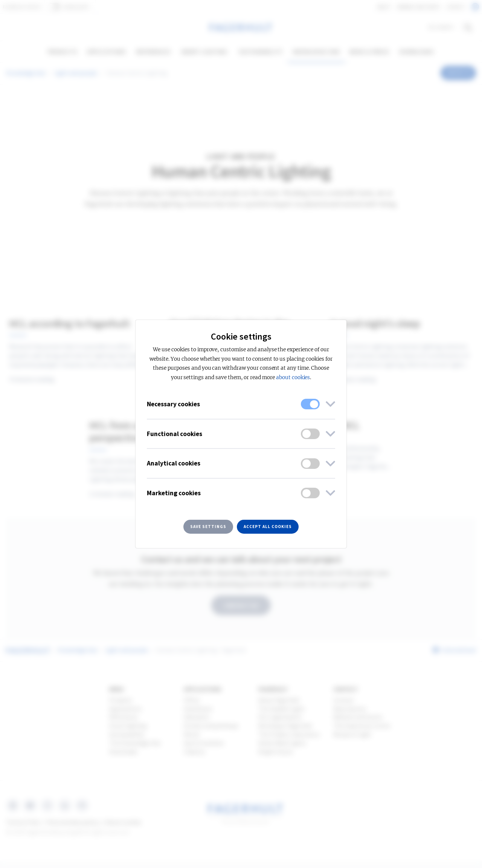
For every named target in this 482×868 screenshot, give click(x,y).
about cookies (293, 377)
